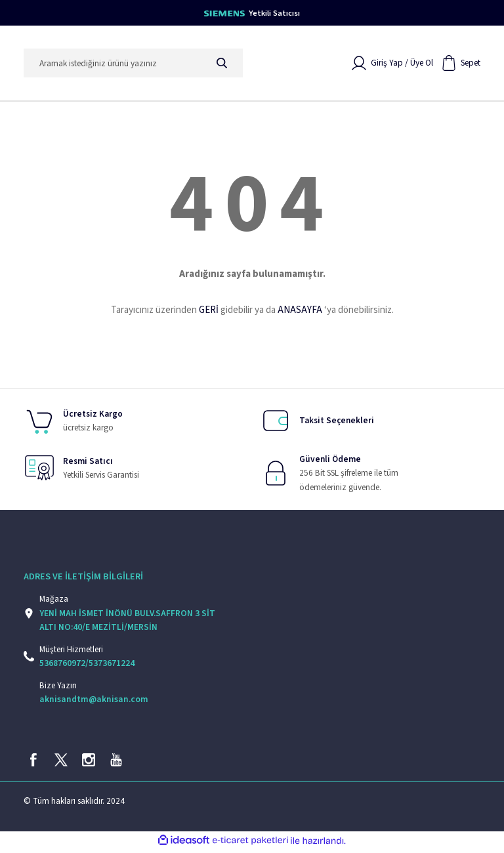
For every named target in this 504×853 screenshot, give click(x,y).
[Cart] (461, 64)
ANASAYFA (300, 311)
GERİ (209, 311)
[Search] (133, 64)
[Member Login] (392, 64)
